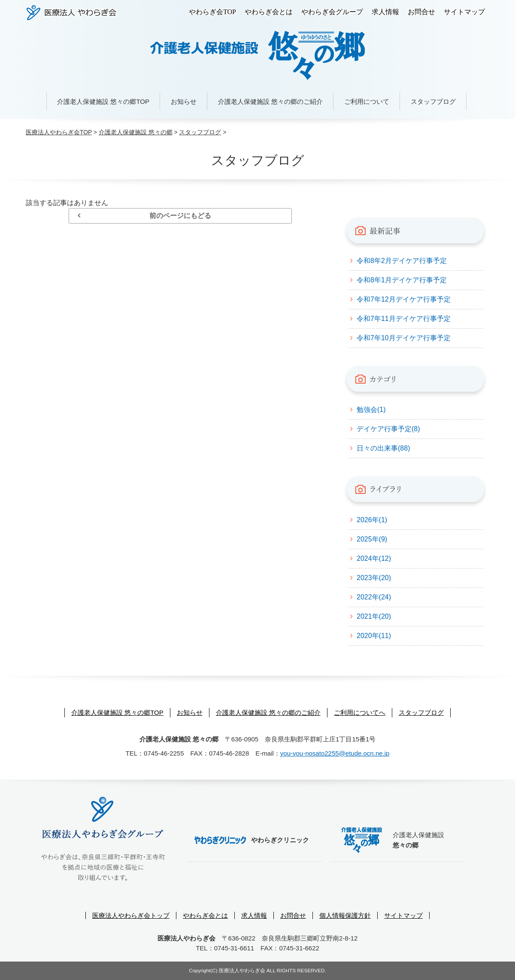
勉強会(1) (371, 410)
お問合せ (421, 12)
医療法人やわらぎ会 (71, 13)
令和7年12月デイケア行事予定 (404, 299)
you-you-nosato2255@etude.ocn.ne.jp (335, 753)
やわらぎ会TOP (212, 12)
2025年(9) (372, 539)
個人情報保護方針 (345, 915)
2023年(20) (374, 578)
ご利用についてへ (360, 712)
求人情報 (385, 12)
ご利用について (367, 101)
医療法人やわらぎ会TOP (59, 132)
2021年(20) (374, 616)
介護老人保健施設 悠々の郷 (136, 132)
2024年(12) (374, 558)
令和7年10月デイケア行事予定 (404, 338)
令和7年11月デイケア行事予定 (404, 319)
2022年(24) (374, 597)
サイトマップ (464, 12)
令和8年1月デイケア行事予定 (402, 280)
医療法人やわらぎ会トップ (131, 915)
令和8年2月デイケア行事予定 (402, 261)
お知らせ (184, 101)
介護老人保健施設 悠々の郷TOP (103, 101)
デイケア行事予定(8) (388, 429)
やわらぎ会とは (269, 12)
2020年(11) (374, 636)
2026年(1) (372, 520)
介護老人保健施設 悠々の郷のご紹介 (270, 101)
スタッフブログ (433, 101)
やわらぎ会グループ (332, 12)
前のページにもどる (180, 216)
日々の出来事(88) (383, 448)
